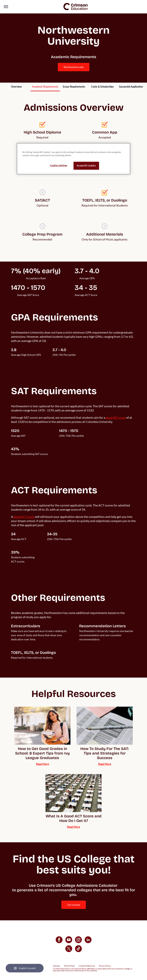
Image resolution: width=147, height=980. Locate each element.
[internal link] (16, 87)
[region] (73, 159)
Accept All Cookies (86, 166)
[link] (76, 7)
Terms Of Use (69, 966)
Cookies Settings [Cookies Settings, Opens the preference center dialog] (59, 165)
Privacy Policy (105, 966)
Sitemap (56, 966)
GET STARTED (74, 905)
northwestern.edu (74, 67)
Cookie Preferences (87, 966)
